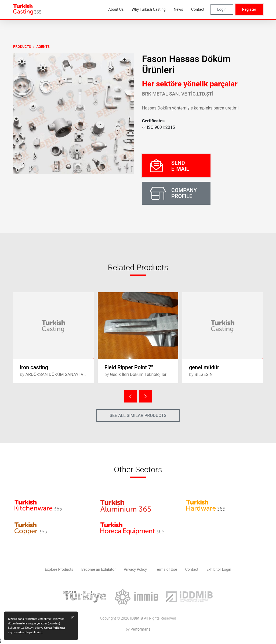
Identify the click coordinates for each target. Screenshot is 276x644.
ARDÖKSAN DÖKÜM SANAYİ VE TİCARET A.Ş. (69, 374)
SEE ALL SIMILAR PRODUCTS (138, 416)
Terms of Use (166, 569)
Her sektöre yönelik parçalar (190, 84)
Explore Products (59, 569)
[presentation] (130, 396)
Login (222, 9)
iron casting (34, 367)
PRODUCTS (22, 47)
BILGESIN (204, 374)
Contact (192, 569)
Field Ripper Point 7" (129, 367)
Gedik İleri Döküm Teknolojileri (139, 374)
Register (249, 9)
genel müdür (204, 367)
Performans (140, 629)
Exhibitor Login (219, 569)
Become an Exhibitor (99, 569)
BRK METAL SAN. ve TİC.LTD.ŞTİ (178, 94)
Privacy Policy (135, 569)
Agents (43, 47)
